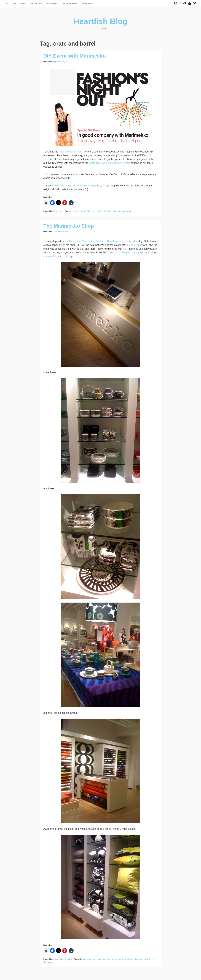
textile (148, 959)
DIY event (91, 211)
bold (83, 959)
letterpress (52, 3)
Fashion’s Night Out (70, 152)
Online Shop (87, 3)
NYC (7, 3)
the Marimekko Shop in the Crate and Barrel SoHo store (96, 241)
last (147, 155)
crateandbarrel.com (54, 256)
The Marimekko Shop (69, 226)
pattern (122, 959)
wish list (68, 959)
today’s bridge (70, 3)
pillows (130, 959)
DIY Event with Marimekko (75, 56)
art (14, 3)
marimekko (127, 211)
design (23, 3)
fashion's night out (113, 211)
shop (136, 959)
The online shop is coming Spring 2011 (131, 253)
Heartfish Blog (101, 21)
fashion (100, 211)
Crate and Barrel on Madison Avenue (110, 163)
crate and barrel (79, 211)
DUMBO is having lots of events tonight (74, 186)
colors (89, 959)
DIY (54, 211)
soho (142, 959)
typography (36, 3)
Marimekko (135, 245)
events (59, 211)
